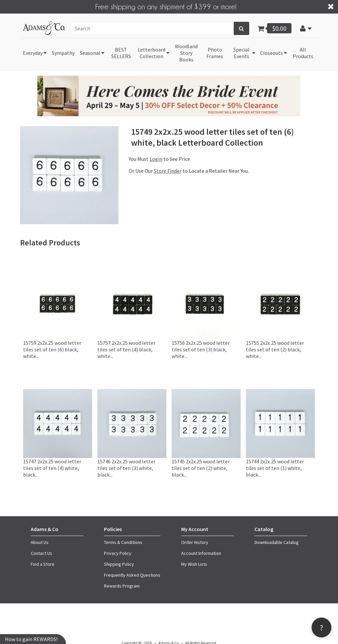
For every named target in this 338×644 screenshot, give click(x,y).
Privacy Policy (118, 553)
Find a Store (43, 564)
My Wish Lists (194, 564)
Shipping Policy (119, 564)
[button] (306, 28)
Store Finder (168, 171)
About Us (40, 542)
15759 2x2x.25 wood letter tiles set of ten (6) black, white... (52, 349)
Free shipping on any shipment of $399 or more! (166, 6)
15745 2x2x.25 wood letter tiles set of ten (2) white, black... (201, 468)
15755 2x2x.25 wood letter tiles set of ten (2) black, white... (275, 349)
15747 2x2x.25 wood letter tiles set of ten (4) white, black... (52, 468)
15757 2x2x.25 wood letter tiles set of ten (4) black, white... (126, 349)
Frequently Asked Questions (132, 575)
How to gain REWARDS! (31, 639)
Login (156, 159)
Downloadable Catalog (277, 542)
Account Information (201, 553)
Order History (195, 542)
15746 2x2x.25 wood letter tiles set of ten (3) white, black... (126, 468)
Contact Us (41, 553)
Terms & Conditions (123, 542)
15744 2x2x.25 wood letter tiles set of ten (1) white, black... (275, 468)
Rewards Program (122, 586)
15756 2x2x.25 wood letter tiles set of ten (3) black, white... (201, 349)
